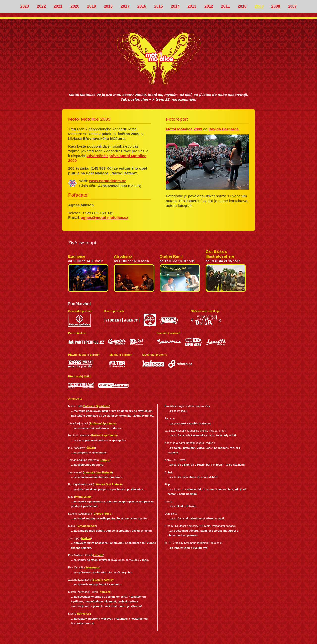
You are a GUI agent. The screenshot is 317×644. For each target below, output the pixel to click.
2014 (175, 6)
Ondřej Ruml (171, 256)
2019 (92, 6)
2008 (276, 6)
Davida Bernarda (224, 129)
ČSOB (91, 448)
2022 (41, 6)
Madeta (86, 538)
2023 (25, 6)
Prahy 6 (105, 460)
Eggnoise (77, 256)
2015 (158, 6)
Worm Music (83, 497)
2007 (292, 6)
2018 (108, 6)
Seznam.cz (92, 567)
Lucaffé (98, 555)
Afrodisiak (123, 256)
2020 (75, 6)
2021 (58, 6)
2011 (226, 6)
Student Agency (103, 580)
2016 (142, 6)
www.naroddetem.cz (107, 181)
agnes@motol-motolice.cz (105, 218)
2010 (242, 6)
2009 (259, 6)
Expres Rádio (102, 514)
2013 (192, 6)
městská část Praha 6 (98, 472)
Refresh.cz (84, 614)
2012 (209, 6)
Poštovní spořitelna (104, 435)
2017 (125, 6)
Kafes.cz (105, 592)
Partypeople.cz (86, 526)
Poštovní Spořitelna (96, 406)
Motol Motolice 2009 (184, 129)
